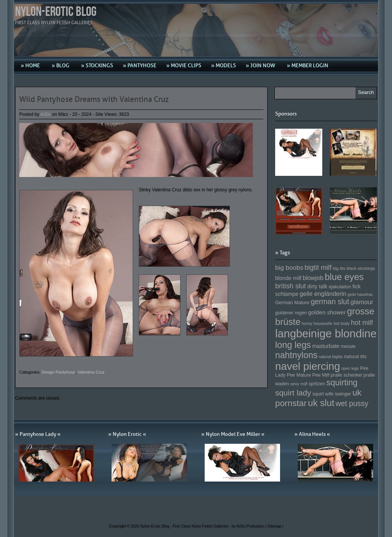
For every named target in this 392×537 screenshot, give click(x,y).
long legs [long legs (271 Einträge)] (293, 345)
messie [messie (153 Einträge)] (348, 346)
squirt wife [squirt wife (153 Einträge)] (323, 394)
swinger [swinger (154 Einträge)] (343, 394)
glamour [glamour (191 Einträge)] (362, 302)
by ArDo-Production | (250, 526)
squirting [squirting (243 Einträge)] (342, 382)
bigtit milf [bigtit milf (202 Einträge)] (318, 268)
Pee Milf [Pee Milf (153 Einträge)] (321, 375)
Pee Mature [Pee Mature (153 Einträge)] (299, 375)
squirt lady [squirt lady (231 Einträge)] (293, 393)
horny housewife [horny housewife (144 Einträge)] (317, 323)
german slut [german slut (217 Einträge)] (330, 302)
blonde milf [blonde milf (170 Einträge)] (288, 278)
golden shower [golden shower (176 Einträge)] (327, 312)
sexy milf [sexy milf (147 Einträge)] (299, 384)
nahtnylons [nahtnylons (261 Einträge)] (296, 355)
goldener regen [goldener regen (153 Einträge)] (291, 313)
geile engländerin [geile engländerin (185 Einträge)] (323, 294)
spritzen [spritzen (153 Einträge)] (317, 384)
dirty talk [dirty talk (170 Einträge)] (317, 286)
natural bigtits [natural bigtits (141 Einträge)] (331, 357)
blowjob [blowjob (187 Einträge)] (313, 278)
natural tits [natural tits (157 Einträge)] (355, 356)
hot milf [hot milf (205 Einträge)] (362, 323)
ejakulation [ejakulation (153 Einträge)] (340, 287)
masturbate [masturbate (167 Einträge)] (326, 346)
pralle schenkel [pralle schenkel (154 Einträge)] (346, 375)
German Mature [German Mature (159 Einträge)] (292, 302)
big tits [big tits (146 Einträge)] (339, 268)
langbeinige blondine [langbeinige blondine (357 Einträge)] (326, 333)
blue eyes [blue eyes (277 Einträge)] (344, 277)
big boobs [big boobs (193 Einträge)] (289, 268)
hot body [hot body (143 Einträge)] (342, 323)
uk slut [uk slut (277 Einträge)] (321, 403)
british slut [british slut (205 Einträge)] (291, 286)
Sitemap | (276, 526)
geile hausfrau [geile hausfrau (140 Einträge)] (360, 294)
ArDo (45, 114)
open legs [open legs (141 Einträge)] (350, 368)
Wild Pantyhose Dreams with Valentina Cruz (94, 99)
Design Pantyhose (58, 372)
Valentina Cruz (91, 372)
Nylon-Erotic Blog (56, 12)
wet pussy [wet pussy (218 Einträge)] (352, 403)
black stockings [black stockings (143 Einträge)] (361, 268)
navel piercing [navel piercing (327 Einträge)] (308, 366)
